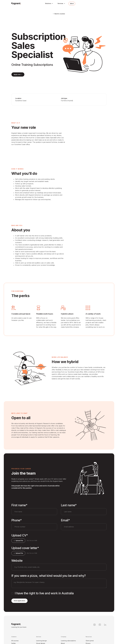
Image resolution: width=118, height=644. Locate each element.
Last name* (69, 505)
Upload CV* (20, 535)
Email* (65, 520)
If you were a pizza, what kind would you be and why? (49, 576)
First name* (19, 505)
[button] (49, 3)
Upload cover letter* (25, 548)
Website (17, 561)
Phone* (16, 520)
